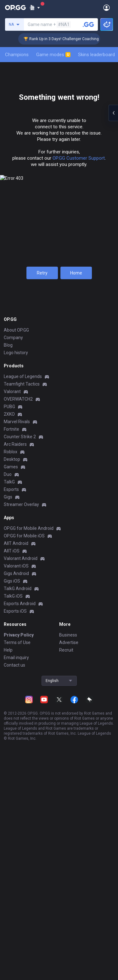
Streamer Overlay (21, 801)
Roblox (11, 748)
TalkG (9, 779)
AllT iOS (12, 848)
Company (13, 634)
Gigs (8, 794)
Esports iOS (15, 908)
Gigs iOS (12, 878)
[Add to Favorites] (73, 80)
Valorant (12, 688)
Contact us (14, 962)
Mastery (81, 141)
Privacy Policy (19, 932)
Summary (18, 141)
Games (11, 764)
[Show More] (35, 8)
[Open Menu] (107, 8)
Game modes (53, 55)
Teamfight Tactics (22, 681)
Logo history (16, 649)
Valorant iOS (16, 863)
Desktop (12, 756)
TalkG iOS (13, 893)
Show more (59, 504)
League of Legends (23, 673)
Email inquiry (16, 954)
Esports (11, 786)
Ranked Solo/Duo (59, 261)
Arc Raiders (15, 741)
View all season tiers (59, 233)
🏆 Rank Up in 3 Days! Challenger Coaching (67, 39)
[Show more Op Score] (112, 491)
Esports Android (20, 900)
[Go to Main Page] (15, 8)
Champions (17, 55)
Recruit (66, 947)
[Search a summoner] (88, 24)
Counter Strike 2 (20, 733)
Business (68, 932)
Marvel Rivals (17, 718)
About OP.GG (16, 627)
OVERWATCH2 (18, 696)
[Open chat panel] (113, 113)
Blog (8, 642)
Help (8, 947)
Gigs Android (16, 870)
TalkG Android (18, 885)
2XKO (9, 711)
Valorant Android (21, 855)
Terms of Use (17, 939)
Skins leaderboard (96, 55)
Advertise (69, 939)
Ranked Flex (98, 261)
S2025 (20, 261)
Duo (8, 771)
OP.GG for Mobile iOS (24, 833)
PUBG (9, 703)
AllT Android (16, 840)
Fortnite (11, 726)
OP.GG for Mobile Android (29, 825)
